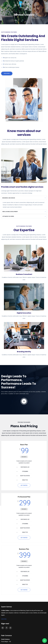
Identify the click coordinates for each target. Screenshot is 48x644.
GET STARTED (24, 482)
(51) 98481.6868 (12, 642)
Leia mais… (4, 616)
